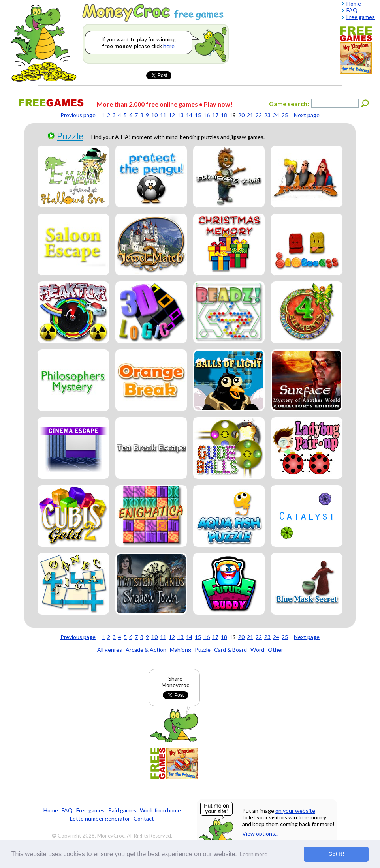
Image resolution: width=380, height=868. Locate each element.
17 (215, 115)
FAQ (67, 810)
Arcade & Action (146, 650)
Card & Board (230, 650)
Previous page (78, 115)
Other (276, 650)
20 (241, 115)
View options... (260, 833)
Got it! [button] (336, 854)
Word (257, 650)
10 (154, 115)
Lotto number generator (100, 818)
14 (189, 115)
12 (172, 115)
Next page (307, 115)
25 (285, 115)
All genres (110, 650)
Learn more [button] (254, 854)
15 (198, 115)
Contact (144, 818)
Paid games (122, 810)
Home (51, 810)
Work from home (160, 810)
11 (163, 115)
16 (207, 115)
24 (276, 115)
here (169, 46)
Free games (90, 810)
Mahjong (181, 650)
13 (181, 115)
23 (267, 115)
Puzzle (70, 136)
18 (224, 115)
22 (259, 115)
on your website (295, 811)
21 (250, 115)
